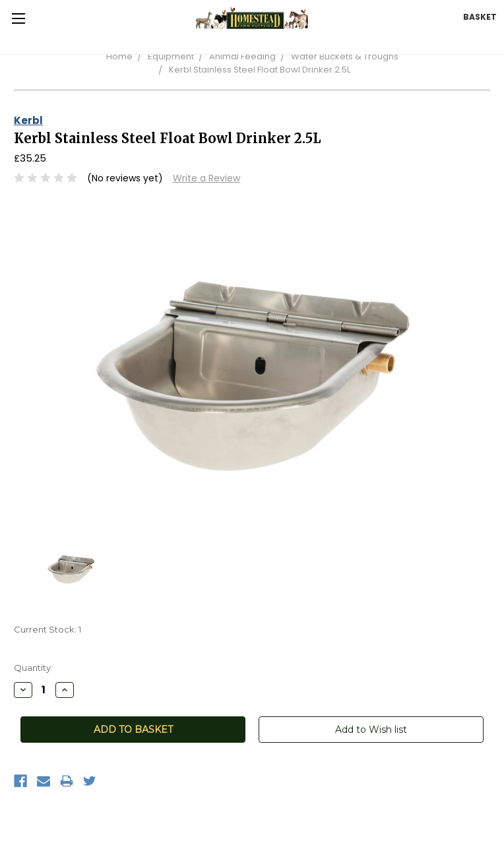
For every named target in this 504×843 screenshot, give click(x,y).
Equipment (171, 56)
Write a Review (206, 178)
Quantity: (33, 668)
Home (119, 56)
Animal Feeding (242, 56)
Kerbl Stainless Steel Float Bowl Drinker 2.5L (260, 70)
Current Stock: (47, 629)
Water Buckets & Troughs (345, 56)
